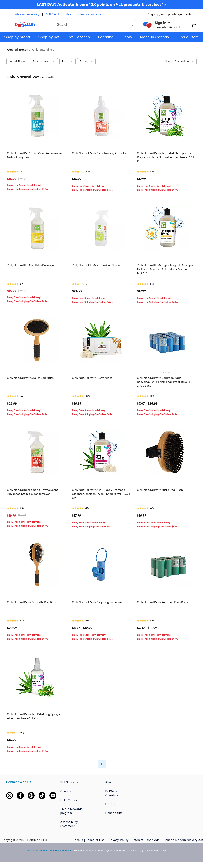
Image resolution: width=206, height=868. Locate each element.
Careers (66, 791)
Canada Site (114, 813)
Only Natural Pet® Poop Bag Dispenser (97, 602)
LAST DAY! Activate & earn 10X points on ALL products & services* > (102, 4)
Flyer (69, 14)
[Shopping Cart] (197, 26)
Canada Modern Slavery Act (183, 840)
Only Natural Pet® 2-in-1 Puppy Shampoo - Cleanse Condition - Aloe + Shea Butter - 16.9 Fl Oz (102, 494)
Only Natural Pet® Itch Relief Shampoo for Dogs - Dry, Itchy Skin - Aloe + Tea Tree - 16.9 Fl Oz (166, 157)
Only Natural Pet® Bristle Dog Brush (160, 490)
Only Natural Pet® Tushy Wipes (92, 378)
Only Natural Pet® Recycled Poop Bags (162, 602)
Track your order (91, 14)
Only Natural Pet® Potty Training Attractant (100, 153)
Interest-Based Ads (147, 840)
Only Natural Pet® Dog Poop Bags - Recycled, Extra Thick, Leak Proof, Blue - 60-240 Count (165, 382)
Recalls (78, 840)
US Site (111, 804)
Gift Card (52, 14)
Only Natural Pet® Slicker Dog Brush (30, 378)
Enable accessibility (25, 14)
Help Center (69, 800)
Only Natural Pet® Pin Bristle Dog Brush (32, 602)
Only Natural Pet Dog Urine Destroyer (31, 265)
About (110, 782)
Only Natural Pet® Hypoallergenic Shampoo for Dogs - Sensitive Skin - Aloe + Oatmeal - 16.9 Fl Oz (166, 269)
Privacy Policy (119, 840)
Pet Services (69, 782)
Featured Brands (17, 50)
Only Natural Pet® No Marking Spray (96, 265)
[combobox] (95, 24)
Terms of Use (96, 840)
